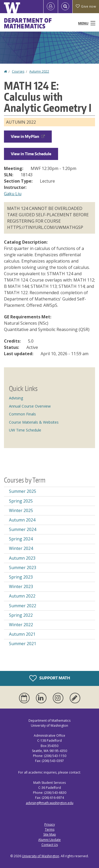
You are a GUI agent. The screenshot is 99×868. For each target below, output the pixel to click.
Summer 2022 (23, 606)
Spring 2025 (21, 501)
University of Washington (41, 856)
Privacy (50, 824)
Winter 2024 (21, 548)
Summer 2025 (23, 491)
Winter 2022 (21, 625)
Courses (18, 71)
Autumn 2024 (22, 520)
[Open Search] (65, 7)
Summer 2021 (23, 644)
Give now (86, 6)
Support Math (50, 678)
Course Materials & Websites (34, 422)
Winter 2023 (21, 586)
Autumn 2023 (22, 558)
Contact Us (50, 845)
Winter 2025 (21, 510)
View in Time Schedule (31, 154)
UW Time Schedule (25, 430)
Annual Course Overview (30, 406)
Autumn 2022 (39, 71)
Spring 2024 (21, 539)
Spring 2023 (21, 577)
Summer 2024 (23, 529)
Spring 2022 (21, 615)
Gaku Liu (13, 194)
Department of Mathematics (28, 23)
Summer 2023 (23, 568)
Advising (16, 398)
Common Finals (22, 414)
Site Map (50, 834)
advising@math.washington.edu (50, 803)
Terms (50, 829)
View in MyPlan (28, 136)
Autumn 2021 (22, 634)
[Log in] (51, 7)
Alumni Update (49, 840)
